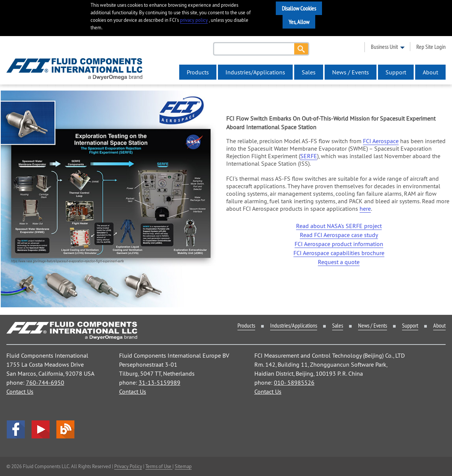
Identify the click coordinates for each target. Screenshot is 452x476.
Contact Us (20, 391)
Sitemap (183, 466)
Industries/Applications (255, 72)
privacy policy (194, 20)
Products (198, 72)
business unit (384, 47)
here (365, 209)
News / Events (351, 72)
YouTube (41, 429)
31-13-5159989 (159, 382)
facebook (16, 429)
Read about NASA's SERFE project (339, 226)
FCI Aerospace (381, 141)
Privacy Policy (128, 466)
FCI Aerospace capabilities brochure (339, 253)
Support (396, 72)
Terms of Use (159, 466)
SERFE (309, 156)
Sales (309, 72)
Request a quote (339, 262)
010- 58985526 (294, 382)
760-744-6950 (45, 382)
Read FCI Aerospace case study (339, 235)
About (430, 72)
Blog (65, 429)
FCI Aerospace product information (339, 244)
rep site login (431, 47)
